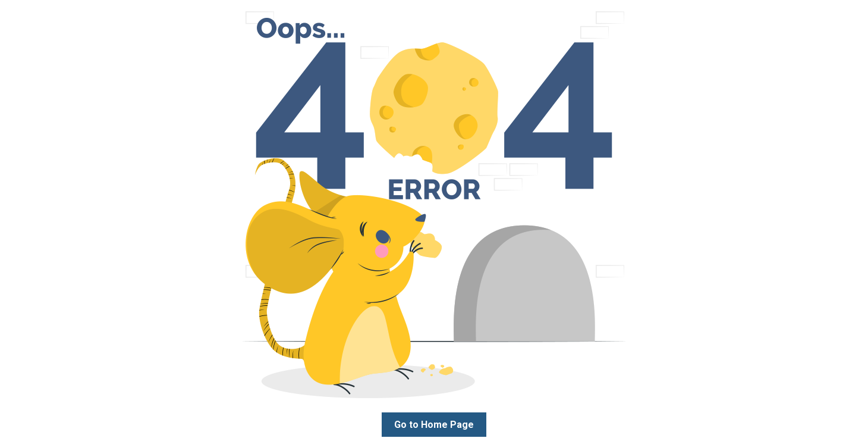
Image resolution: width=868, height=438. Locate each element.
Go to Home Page (434, 425)
